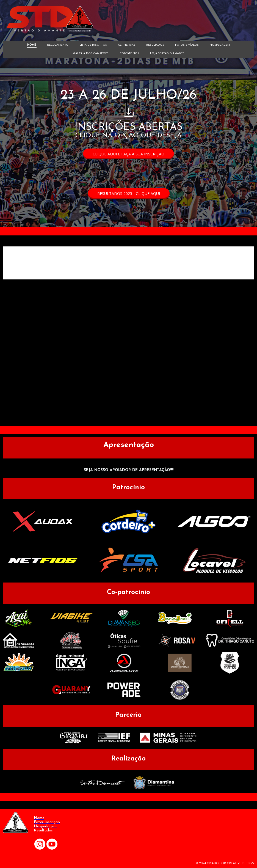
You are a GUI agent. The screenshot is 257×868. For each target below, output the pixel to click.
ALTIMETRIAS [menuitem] (127, 45)
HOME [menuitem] (32, 45)
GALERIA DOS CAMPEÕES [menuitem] (91, 53)
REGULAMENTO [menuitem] (58, 45)
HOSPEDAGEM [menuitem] (220, 45)
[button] (128, 154)
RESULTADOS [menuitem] (155, 45)
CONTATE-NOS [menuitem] (129, 53)
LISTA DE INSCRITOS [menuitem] (93, 45)
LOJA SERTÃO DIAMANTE (167, 53)
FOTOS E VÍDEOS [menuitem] (187, 45)
